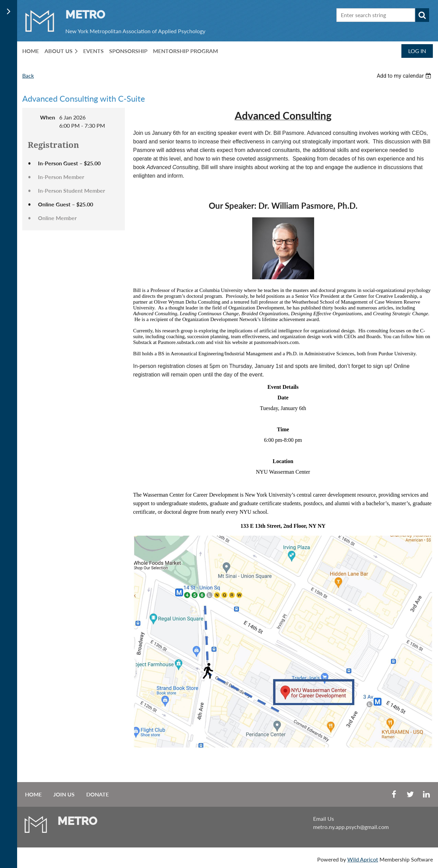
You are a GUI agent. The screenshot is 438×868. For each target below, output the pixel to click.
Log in (417, 51)
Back (28, 75)
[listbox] (405, 76)
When (48, 117)
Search (422, 15)
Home (33, 794)
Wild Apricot (363, 859)
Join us (64, 794)
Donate (98, 794)
